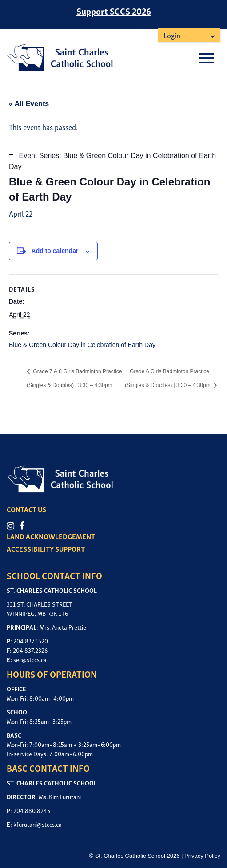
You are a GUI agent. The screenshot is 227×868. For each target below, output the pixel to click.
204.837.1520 (31, 641)
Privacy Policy (202, 856)
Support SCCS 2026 (114, 11)
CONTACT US (26, 509)
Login (172, 35)
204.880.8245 (32, 810)
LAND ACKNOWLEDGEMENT (51, 536)
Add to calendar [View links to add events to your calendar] (55, 251)
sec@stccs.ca (30, 659)
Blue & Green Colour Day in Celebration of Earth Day (82, 345)
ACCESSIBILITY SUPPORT (46, 548)
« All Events (29, 104)
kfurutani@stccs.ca (38, 824)
